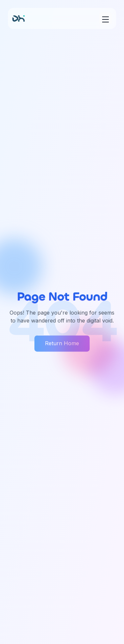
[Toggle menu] (105, 18)
